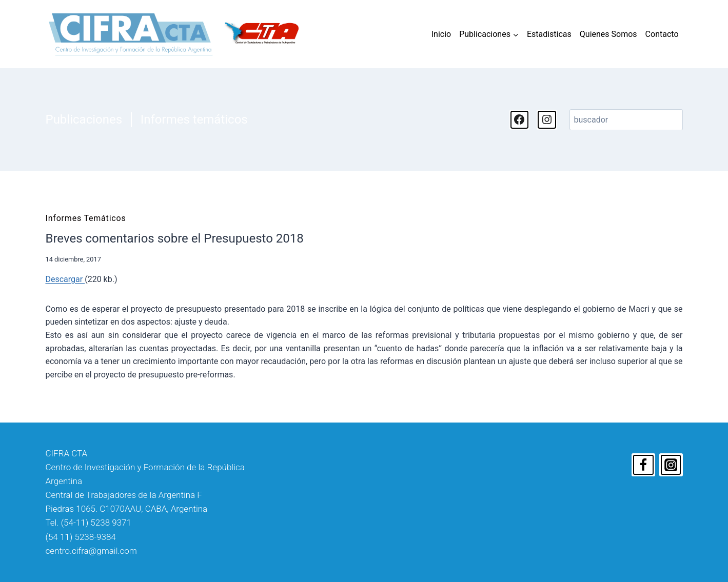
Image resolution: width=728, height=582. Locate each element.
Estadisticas (549, 34)
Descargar (65, 279)
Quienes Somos (608, 34)
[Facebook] (643, 465)
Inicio (441, 34)
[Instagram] (671, 465)
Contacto (662, 34)
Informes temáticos (194, 119)
